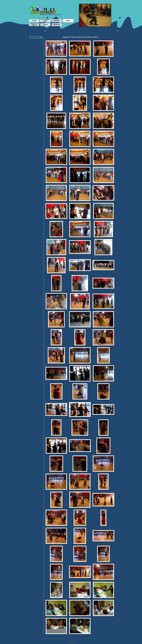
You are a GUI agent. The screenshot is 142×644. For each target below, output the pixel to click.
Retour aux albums (35, 37)
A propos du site (71, 643)
